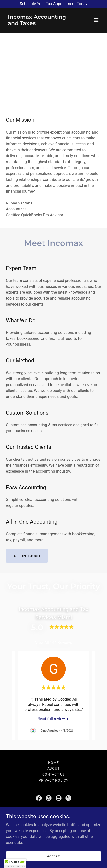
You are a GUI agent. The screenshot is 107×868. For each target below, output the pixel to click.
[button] (96, 20)
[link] (39, 24)
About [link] (54, 768)
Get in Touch (27, 556)
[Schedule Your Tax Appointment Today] (53, 4)
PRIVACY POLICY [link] (53, 780)
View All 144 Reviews (53, 642)
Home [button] (54, 763)
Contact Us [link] (54, 774)
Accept (53, 856)
